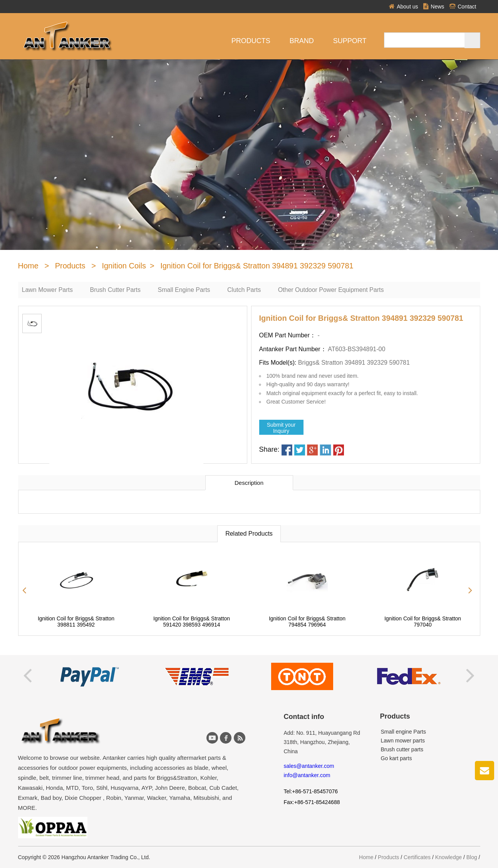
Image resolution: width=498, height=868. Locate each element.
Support (350, 41)
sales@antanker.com (309, 766)
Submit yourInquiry (281, 428)
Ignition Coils (124, 266)
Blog (472, 857)
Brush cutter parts (402, 749)
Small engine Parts (404, 732)
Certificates (417, 857)
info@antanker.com (307, 775)
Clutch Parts (244, 290)
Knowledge (449, 857)
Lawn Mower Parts (48, 290)
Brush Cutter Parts (115, 290)
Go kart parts (397, 758)
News (434, 7)
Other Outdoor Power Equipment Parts (331, 290)
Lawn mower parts (403, 741)
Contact (463, 7)
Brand (302, 41)
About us (403, 7)
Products (251, 41)
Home (28, 266)
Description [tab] (249, 483)
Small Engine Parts (184, 290)
